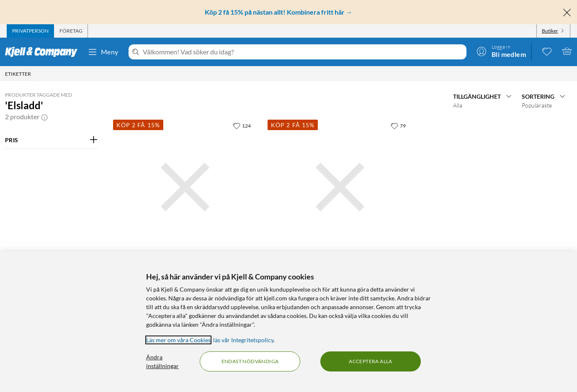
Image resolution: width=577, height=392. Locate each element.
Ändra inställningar (162, 361)
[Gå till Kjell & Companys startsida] (44, 52)
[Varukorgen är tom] (567, 51)
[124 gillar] (242, 126)
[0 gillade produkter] (547, 51)
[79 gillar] (398, 126)
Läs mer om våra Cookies (178, 340)
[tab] (30, 31)
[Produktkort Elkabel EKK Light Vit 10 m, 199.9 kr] (185, 187)
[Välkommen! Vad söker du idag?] (303, 52)
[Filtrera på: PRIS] (52, 140)
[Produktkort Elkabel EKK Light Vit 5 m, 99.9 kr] (340, 187)
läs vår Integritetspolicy (243, 340)
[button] (44, 117)
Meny (103, 52)
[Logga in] (501, 51)
